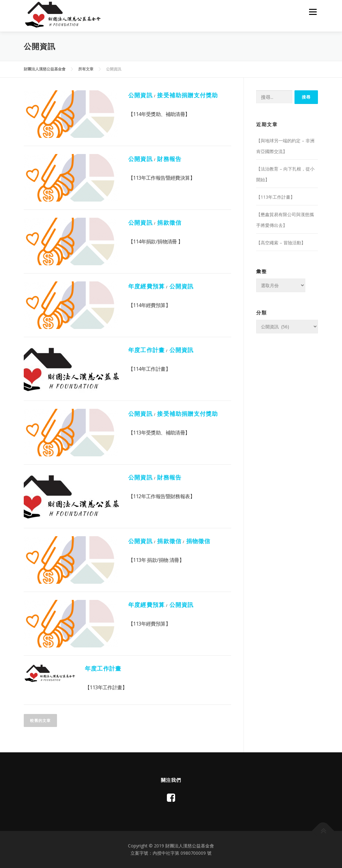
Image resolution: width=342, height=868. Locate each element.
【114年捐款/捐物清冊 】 (156, 241)
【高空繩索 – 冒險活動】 (281, 243)
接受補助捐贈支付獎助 (187, 95)
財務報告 (169, 159)
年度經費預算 (146, 286)
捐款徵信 (169, 222)
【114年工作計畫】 (149, 369)
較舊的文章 (40, 720)
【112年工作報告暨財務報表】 (161, 496)
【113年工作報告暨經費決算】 (161, 178)
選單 (313, 12)
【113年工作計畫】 (106, 687)
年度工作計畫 (146, 350)
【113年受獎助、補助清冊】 (159, 433)
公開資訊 (140, 95)
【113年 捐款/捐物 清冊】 (156, 560)
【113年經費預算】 (149, 624)
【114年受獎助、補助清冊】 (159, 114)
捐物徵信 (198, 541)
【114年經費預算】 (149, 305)
